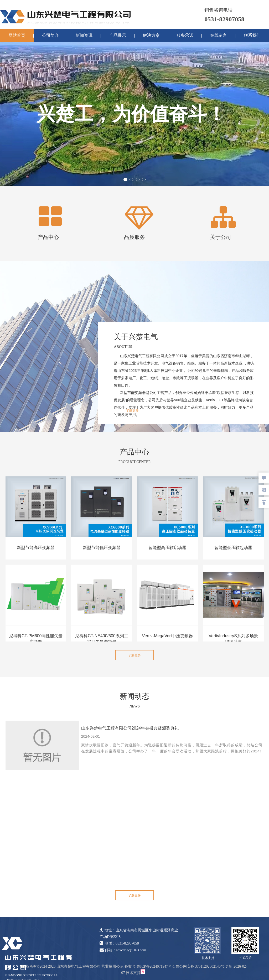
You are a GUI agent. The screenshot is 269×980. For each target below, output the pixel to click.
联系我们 (252, 35)
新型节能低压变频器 (102, 548)
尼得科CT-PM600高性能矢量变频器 (36, 639)
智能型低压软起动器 (233, 548)
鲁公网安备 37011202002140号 (200, 966)
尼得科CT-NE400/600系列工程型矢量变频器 (102, 639)
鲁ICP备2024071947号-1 (156, 966)
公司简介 (50, 35)
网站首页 (17, 35)
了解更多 (132, 411)
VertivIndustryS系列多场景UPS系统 (233, 639)
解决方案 (151, 35)
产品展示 (118, 35)
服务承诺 (185, 35)
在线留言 (219, 35)
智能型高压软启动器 (167, 548)
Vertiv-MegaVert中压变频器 (168, 636)
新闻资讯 (84, 35)
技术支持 (133, 973)
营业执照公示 (112, 966)
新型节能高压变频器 (36, 548)
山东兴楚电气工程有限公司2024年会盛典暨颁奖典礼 (130, 728)
